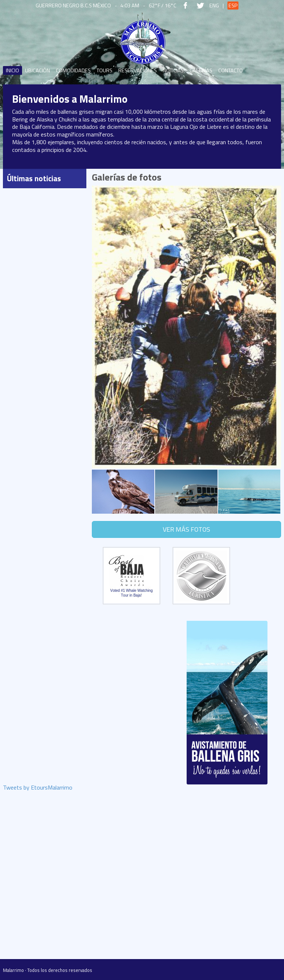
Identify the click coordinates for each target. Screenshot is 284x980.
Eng (214, 6)
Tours (105, 70)
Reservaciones (138, 70)
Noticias (173, 70)
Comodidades (73, 70)
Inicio (12, 70)
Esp (233, 6)
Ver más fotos (186, 529)
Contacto (231, 70)
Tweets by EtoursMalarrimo (38, 788)
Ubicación (37, 70)
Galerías (201, 70)
